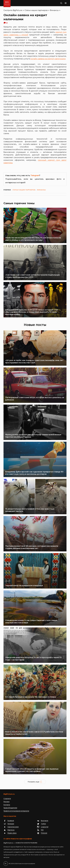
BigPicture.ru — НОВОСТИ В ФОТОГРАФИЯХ (20, 843)
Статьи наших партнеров (36, 10)
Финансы (54, 10)
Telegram (35, 175)
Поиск (60, 3)
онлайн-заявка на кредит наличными (48, 59)
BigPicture (18, 10)
